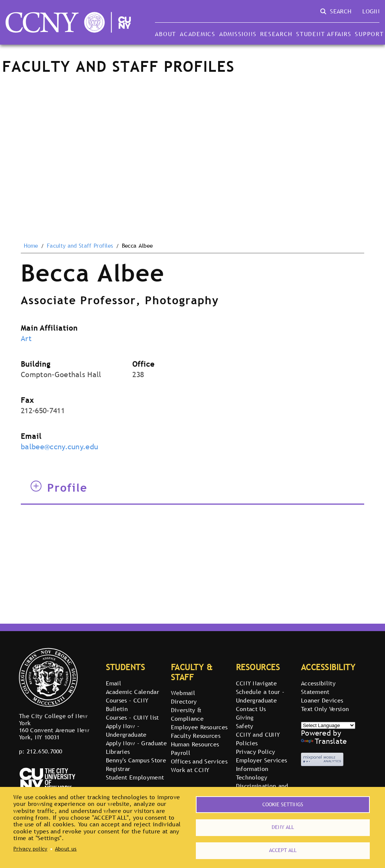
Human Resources (195, 744)
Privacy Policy (255, 752)
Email (114, 683)
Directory (184, 701)
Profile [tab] (59, 488)
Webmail (183, 693)
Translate (324, 741)
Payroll (181, 753)
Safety (245, 726)
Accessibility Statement (318, 687)
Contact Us (251, 709)
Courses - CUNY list (132, 717)
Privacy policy (30, 847)
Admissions (238, 34)
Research (276, 34)
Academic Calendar (132, 692)
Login (371, 11)
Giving (245, 717)
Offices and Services (199, 761)
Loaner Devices (322, 700)
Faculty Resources (196, 736)
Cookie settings (283, 801)
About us (66, 847)
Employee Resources (199, 727)
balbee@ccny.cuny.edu (59, 447)
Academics (198, 34)
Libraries (118, 752)
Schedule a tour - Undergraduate (260, 696)
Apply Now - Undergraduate (126, 730)
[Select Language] (328, 725)
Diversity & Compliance (187, 714)
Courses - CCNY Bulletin (127, 705)
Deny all (283, 826)
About (166, 34)
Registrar (118, 769)
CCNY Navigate (256, 683)
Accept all (283, 850)
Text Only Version (325, 709)
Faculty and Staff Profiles (80, 246)
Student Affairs (324, 34)
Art (26, 338)
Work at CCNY (190, 770)
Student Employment (135, 777)
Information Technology (252, 773)
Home (31, 246)
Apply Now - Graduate (136, 743)
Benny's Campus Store (136, 760)
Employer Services (261, 760)
